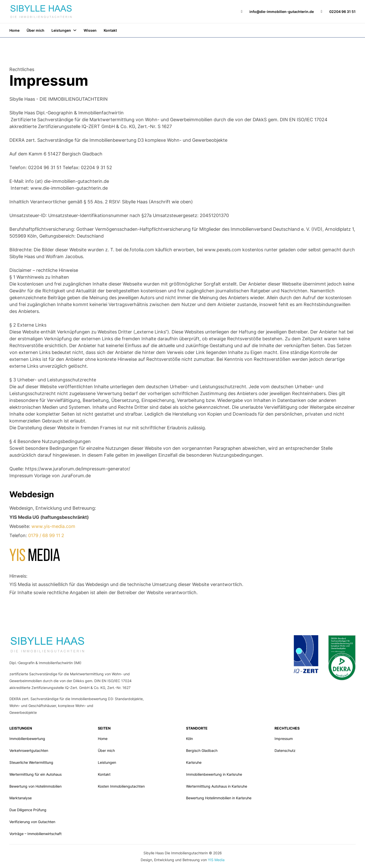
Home (14, 30)
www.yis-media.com (53, 526)
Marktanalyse (21, 798)
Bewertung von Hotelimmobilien (35, 786)
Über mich (35, 30)
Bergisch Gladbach (202, 750)
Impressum (284, 739)
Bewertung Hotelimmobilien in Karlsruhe (219, 798)
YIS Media (216, 860)
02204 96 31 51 (342, 12)
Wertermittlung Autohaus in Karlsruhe (217, 786)
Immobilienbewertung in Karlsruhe (214, 774)
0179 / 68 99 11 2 (46, 535)
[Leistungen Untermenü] (75, 30)
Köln (189, 739)
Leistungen (61, 30)
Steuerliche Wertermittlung (31, 762)
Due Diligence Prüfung (28, 810)
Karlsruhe (194, 762)
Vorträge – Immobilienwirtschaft (35, 834)
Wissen (90, 30)
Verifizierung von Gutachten (32, 822)
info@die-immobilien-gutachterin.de (282, 12)
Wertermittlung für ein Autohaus (35, 774)
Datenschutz (285, 750)
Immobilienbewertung (27, 739)
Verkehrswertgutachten (29, 750)
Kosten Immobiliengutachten (121, 786)
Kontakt (110, 30)
